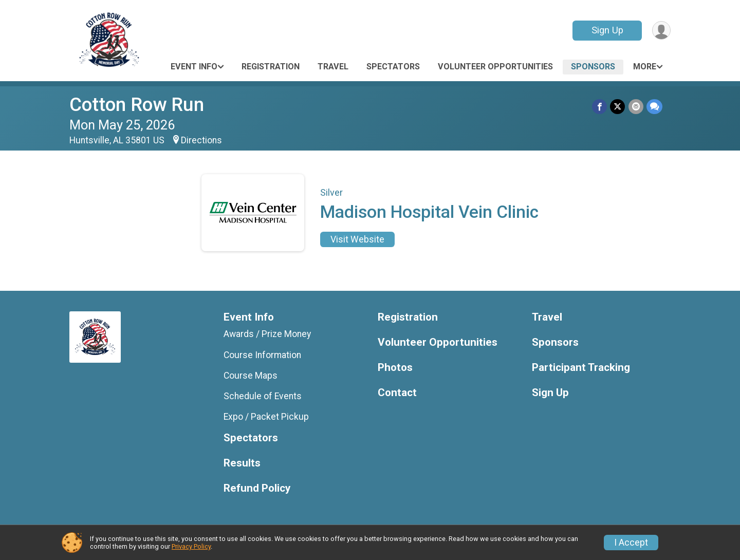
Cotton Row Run (137, 105)
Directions (201, 140)
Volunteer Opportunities (495, 67)
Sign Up (607, 30)
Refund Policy (257, 488)
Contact (397, 393)
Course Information (262, 355)
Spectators (393, 67)
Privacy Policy (191, 546)
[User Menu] (661, 31)
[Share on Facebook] (600, 107)
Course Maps (251, 376)
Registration (271, 67)
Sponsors (593, 67)
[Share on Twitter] (618, 107)
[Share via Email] (636, 107)
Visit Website (357, 239)
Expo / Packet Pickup (266, 417)
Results (242, 463)
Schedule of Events (263, 396)
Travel (333, 67)
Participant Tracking (581, 368)
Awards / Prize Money (267, 334)
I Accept (631, 543)
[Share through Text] (654, 107)
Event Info (194, 67)
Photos (395, 368)
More (645, 67)
